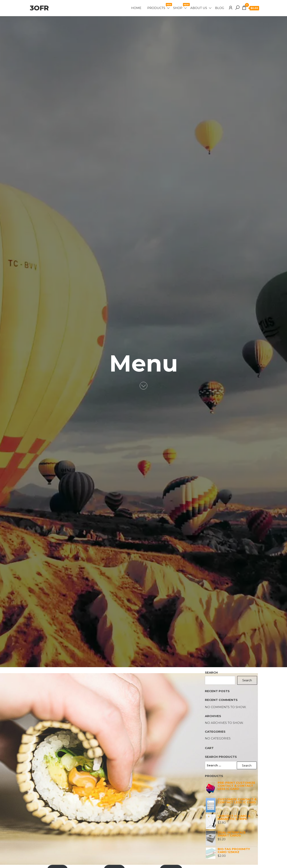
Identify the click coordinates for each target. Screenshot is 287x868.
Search (211, 672)
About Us (199, 8)
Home (136, 8)
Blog (220, 8)
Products (159, 6)
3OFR (39, 8)
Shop (180, 6)
